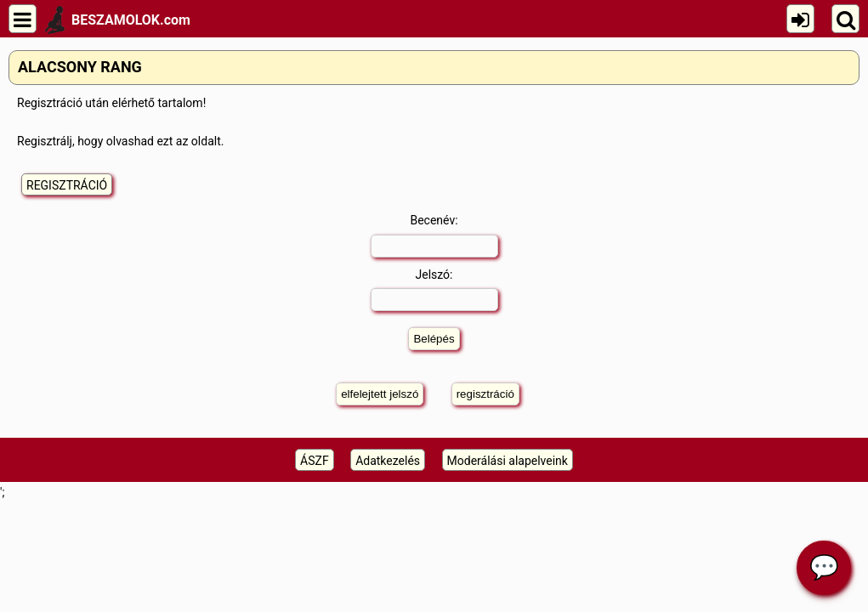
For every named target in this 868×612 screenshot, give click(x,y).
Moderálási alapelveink (508, 461)
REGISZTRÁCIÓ (67, 185)
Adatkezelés (388, 461)
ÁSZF (315, 461)
